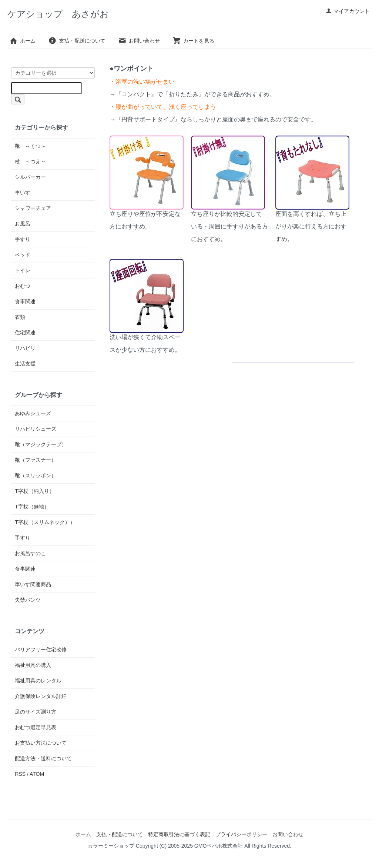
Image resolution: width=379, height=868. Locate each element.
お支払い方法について (41, 743)
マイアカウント (348, 11)
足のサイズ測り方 (36, 712)
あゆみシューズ (33, 413)
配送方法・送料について (43, 758)
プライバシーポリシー (241, 834)
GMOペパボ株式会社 (219, 846)
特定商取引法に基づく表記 (179, 834)
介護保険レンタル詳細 (41, 696)
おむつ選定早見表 (36, 727)
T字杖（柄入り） (35, 491)
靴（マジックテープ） (41, 444)
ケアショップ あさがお (58, 14)
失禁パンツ (28, 600)
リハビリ (25, 348)
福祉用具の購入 (33, 665)
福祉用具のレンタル (38, 681)
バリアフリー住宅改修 (41, 650)
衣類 (20, 317)
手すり (23, 239)
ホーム (22, 41)
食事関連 (25, 301)
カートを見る (193, 41)
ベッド (23, 255)
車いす (23, 193)
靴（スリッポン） (36, 475)
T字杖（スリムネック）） (45, 522)
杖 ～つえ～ (30, 161)
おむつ (23, 286)
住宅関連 (25, 333)
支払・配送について (77, 41)
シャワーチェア (33, 208)
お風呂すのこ (30, 553)
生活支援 (25, 364)
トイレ (23, 270)
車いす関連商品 (33, 584)
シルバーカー (30, 177)
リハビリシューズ (36, 429)
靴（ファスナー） (36, 460)
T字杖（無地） (32, 507)
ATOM (37, 774)
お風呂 (23, 224)
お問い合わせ (139, 41)
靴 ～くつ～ (30, 146)
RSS (20, 774)
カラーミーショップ (111, 846)
